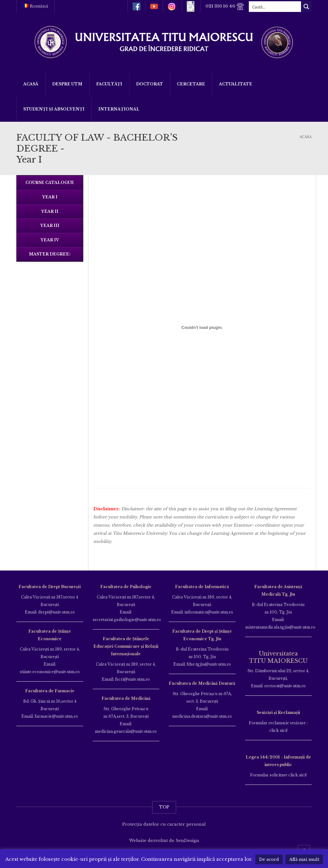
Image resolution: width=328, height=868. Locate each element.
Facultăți (109, 84)
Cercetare (191, 84)
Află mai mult (304, 859)
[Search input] (275, 7)
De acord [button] (269, 859)
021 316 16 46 (225, 6)
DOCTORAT (150, 84)
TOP (164, 807)
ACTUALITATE (236, 84)
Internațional (119, 109)
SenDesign (187, 841)
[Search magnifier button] (306, 7)
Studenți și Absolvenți (54, 109)
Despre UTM (67, 84)
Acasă (31, 84)
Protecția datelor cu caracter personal (164, 824)
